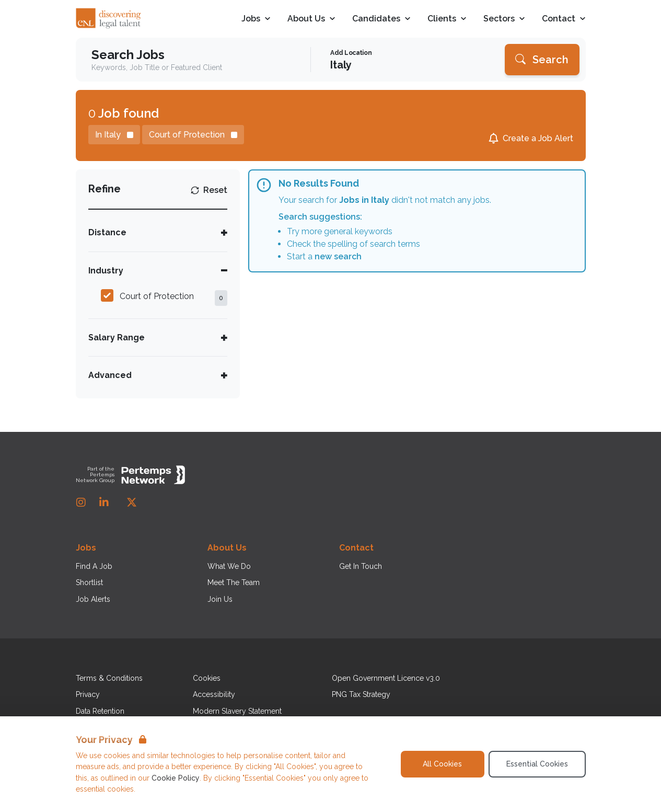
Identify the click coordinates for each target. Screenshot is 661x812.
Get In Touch (361, 566)
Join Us (220, 599)
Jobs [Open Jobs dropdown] (256, 19)
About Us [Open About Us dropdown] (311, 19)
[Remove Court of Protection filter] (193, 135)
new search (338, 256)
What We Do (229, 566)
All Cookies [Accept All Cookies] (442, 764)
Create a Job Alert (538, 138)
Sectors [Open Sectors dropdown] (504, 19)
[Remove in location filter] (114, 135)
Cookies (207, 678)
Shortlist (89, 582)
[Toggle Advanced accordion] (158, 375)
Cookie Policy (176, 778)
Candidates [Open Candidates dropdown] (381, 19)
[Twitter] (132, 502)
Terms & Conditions (109, 678)
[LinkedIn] (104, 502)
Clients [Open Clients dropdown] (447, 19)
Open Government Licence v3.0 (386, 678)
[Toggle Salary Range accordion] (158, 338)
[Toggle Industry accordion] (158, 271)
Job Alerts (93, 599)
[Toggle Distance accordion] (158, 232)
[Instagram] (81, 502)
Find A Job (94, 566)
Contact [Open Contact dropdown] (564, 19)
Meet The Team (234, 582)
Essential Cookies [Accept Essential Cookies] (537, 764)
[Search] (542, 60)
